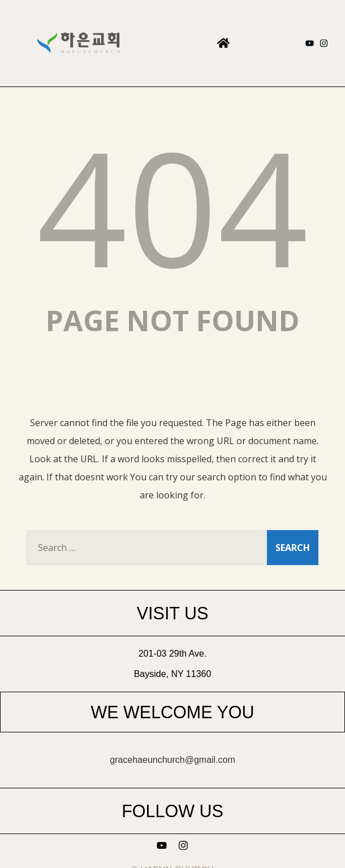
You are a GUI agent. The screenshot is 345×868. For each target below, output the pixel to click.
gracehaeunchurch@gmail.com (172, 760)
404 (172, 206)
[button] (223, 43)
